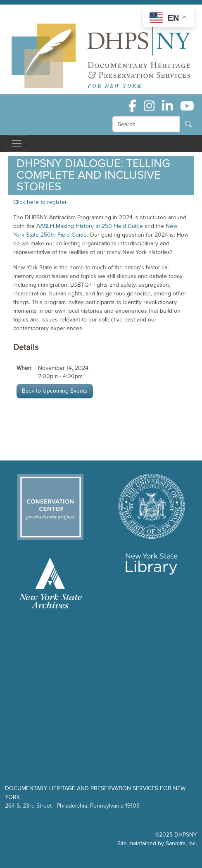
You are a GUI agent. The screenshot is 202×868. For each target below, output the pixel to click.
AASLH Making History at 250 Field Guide (90, 226)
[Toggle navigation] (17, 144)
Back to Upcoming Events (55, 391)
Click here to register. (40, 202)
